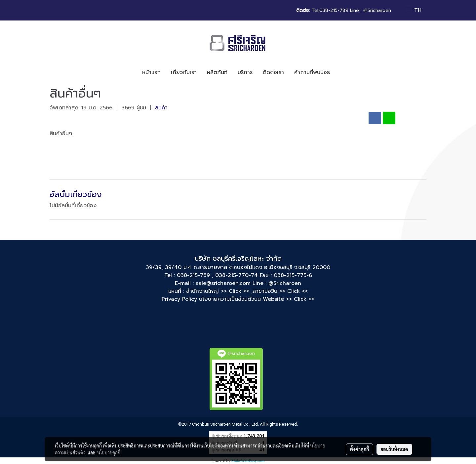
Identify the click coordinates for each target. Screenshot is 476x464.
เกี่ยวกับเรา (184, 72)
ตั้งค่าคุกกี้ (359, 449)
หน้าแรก (151, 72)
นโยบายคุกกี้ (109, 452)
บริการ (245, 72)
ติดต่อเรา (273, 72)
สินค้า (161, 108)
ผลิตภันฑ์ (217, 72)
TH (413, 10)
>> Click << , (237, 291)
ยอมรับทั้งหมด (394, 449)
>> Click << (294, 291)
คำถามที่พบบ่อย (312, 72)
